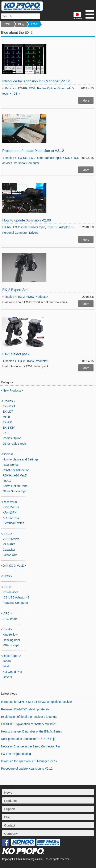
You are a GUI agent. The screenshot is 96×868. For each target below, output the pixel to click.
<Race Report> (11, 656)
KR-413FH (10, 512)
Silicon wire (10, 555)
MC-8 (6, 417)
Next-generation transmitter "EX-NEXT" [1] (29, 739)
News (8, 792)
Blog (21, 24)
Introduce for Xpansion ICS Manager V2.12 (36, 81)
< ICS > (15, 94)
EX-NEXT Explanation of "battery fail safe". (29, 724)
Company (11, 834)
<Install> (7, 629)
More (86, 101)
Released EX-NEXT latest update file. (26, 709)
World (7, 666)
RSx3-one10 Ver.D (15, 475)
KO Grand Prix (12, 672)
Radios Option (47, 88)
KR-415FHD (11, 507)
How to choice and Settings (21, 459)
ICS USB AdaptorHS (60, 227)
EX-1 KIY (9, 428)
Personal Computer (27, 163)
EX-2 (34, 24)
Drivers (34, 233)
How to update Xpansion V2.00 (27, 220)
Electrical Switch (13, 523)
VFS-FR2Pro (11, 539)
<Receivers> (9, 502)
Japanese (77, 16)
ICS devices (11, 592)
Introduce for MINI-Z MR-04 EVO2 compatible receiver (37, 702)
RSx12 (7, 481)
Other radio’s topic (49, 158)
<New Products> (37, 297)
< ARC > (7, 613)
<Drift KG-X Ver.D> (13, 566)
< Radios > (9, 88)
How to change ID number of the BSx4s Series (31, 731)
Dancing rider (11, 640)
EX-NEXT (9, 406)
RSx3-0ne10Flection (16, 470)
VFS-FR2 (9, 544)
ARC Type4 (10, 619)
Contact (10, 825)
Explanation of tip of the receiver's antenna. (29, 717)
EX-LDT (8, 412)
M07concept (11, 645)
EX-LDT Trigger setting (16, 754)
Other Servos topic (15, 491)
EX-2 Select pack (16, 354)
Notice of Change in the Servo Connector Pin (30, 746)
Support (10, 809)
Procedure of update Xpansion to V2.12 (33, 151)
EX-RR (23, 88)
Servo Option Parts (15, 486)
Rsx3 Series (11, 465)
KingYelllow (10, 635)
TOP (7, 24)
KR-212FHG (11, 518)
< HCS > (7, 576)
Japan (7, 661)
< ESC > (7, 534)
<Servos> (7, 454)
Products (10, 801)
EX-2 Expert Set (15, 290)
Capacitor (9, 550)
